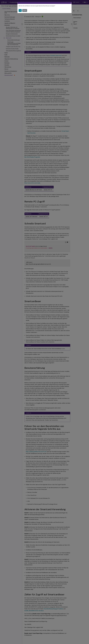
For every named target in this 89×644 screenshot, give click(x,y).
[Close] (71, 3)
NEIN (25, 10)
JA (20, 10)
